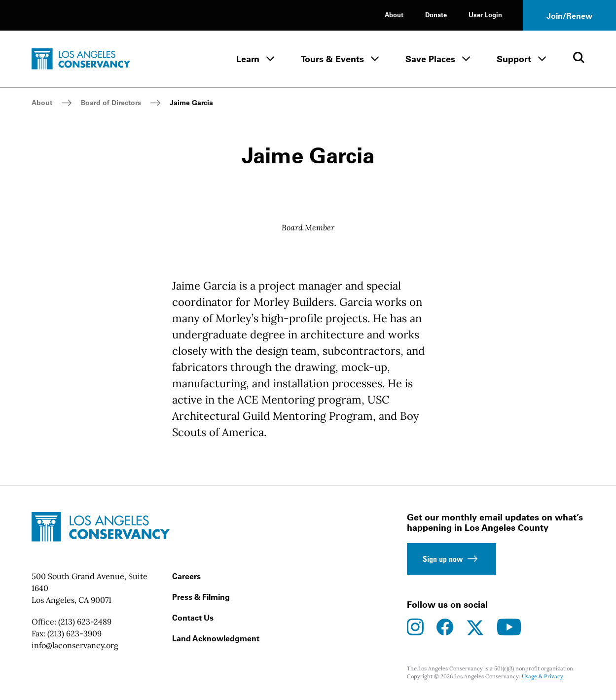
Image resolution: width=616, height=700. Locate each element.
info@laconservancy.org (75, 645)
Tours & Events (332, 59)
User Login (485, 15)
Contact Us (193, 618)
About (394, 15)
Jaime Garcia (191, 103)
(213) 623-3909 (74, 633)
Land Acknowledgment (216, 638)
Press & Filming (201, 597)
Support (514, 59)
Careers (186, 576)
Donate (436, 15)
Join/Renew (569, 16)
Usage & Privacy (543, 676)
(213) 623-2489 (85, 622)
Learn (248, 59)
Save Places (430, 59)
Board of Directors (111, 103)
